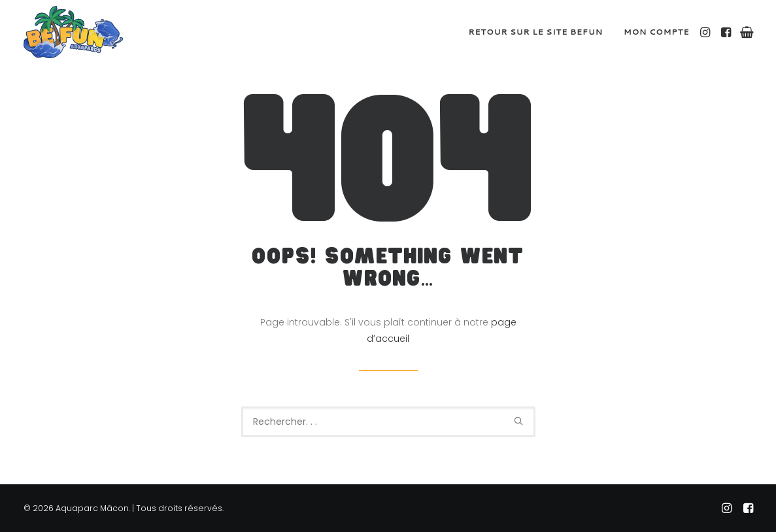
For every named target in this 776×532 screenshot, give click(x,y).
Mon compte (656, 32)
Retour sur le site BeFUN (536, 32)
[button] (706, 32)
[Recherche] (388, 422)
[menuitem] (536, 32)
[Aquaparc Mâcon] (73, 32)
